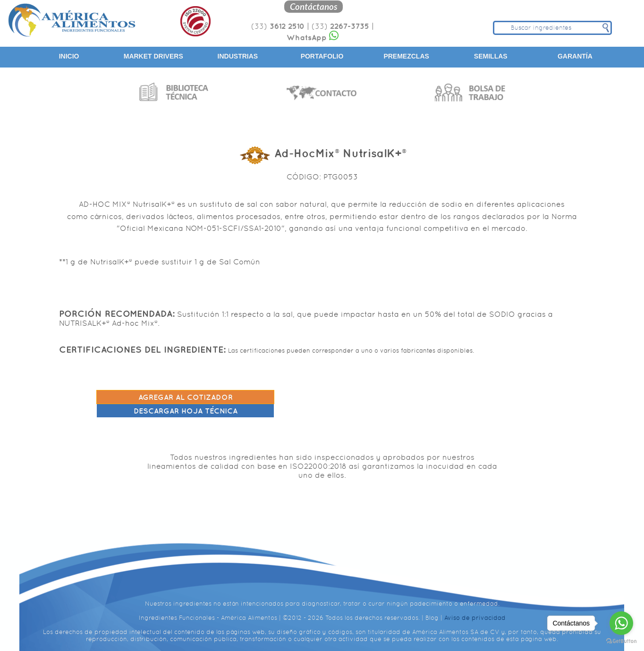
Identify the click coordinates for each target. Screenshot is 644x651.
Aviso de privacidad (475, 609)
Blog (432, 609)
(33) (277, 26)
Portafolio (322, 56)
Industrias (238, 56)
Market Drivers (153, 56)
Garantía (575, 56)
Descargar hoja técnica (459, 396)
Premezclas (406, 56)
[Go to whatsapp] (621, 623)
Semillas (491, 56)
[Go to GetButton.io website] (621, 641)
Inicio (69, 56)
